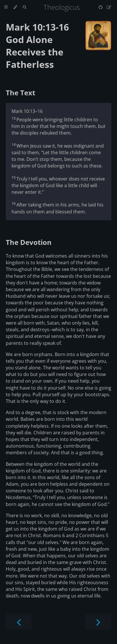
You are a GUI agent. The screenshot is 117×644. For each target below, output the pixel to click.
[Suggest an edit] (109, 7)
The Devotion (29, 242)
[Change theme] (15, 7)
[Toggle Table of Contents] (6, 7)
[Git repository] (101, 7)
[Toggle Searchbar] (24, 7)
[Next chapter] (98, 622)
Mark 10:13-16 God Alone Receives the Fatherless (37, 46)
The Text (20, 93)
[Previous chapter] (19, 622)
